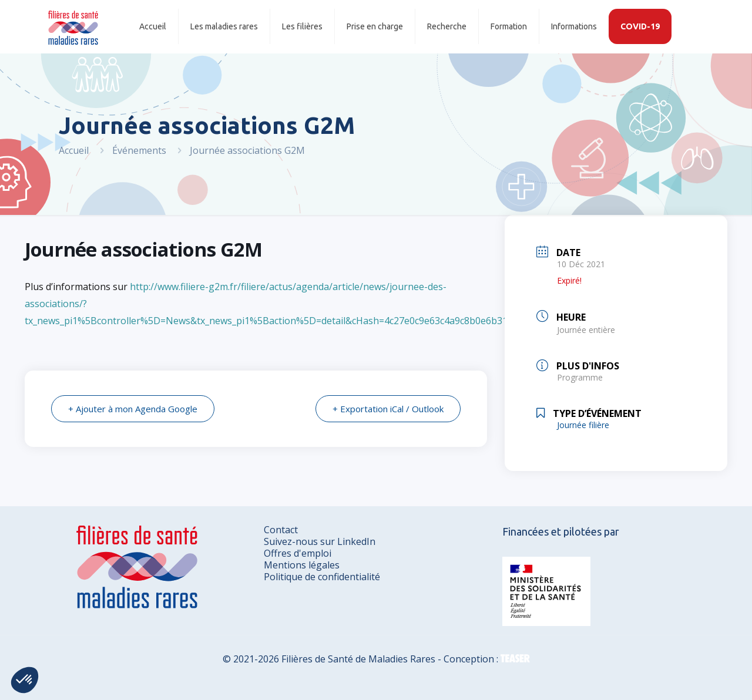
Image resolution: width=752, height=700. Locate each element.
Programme (580, 377)
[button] (25, 680)
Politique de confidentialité (322, 577)
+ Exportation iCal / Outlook (388, 409)
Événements (139, 150)
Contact (281, 530)
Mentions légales (302, 565)
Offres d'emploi (298, 553)
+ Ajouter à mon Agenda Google (133, 409)
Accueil (74, 150)
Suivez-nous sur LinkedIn (320, 541)
